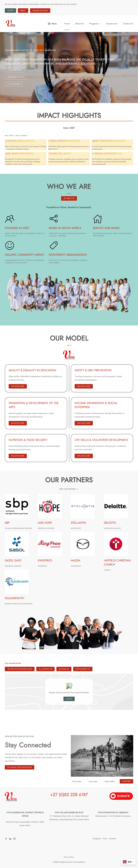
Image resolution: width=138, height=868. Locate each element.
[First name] (77, 781)
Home (67, 24)
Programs (97, 838)
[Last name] (94, 781)
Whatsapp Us (83, 669)
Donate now (112, 24)
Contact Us (128, 24)
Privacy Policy (69, 857)
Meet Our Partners (67, 489)
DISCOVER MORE (18, 386)
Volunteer (13, 84)
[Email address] (110, 781)
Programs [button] (95, 24)
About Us (80, 24)
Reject (23, 10)
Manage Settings (40, 10)
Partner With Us (16, 77)
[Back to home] (11, 24)
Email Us (64, 669)
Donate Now (15, 70)
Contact (113, 838)
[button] (52, 24)
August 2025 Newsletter (20, 767)
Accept (10, 10)
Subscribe (126, 781)
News (105, 838)
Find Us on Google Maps (20, 669)
